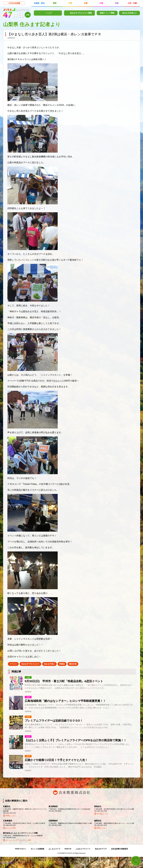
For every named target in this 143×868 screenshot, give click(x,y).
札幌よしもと (11, 816)
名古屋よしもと (103, 814)
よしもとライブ (54, 849)
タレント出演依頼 (37, 849)
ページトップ (136, 861)
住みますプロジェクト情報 (81, 13)
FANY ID (68, 849)
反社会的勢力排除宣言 (120, 849)
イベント (13, 664)
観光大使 (73, 664)
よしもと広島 (11, 828)
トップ (49, 13)
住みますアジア (101, 849)
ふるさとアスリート (83, 849)
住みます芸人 (49, 664)
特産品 (62, 664)
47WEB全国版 (14, 3)
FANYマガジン (21, 849)
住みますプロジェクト (30, 664)
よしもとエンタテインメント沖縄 (18, 840)
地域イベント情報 (107, 13)
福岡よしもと (102, 828)
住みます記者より (129, 13)
